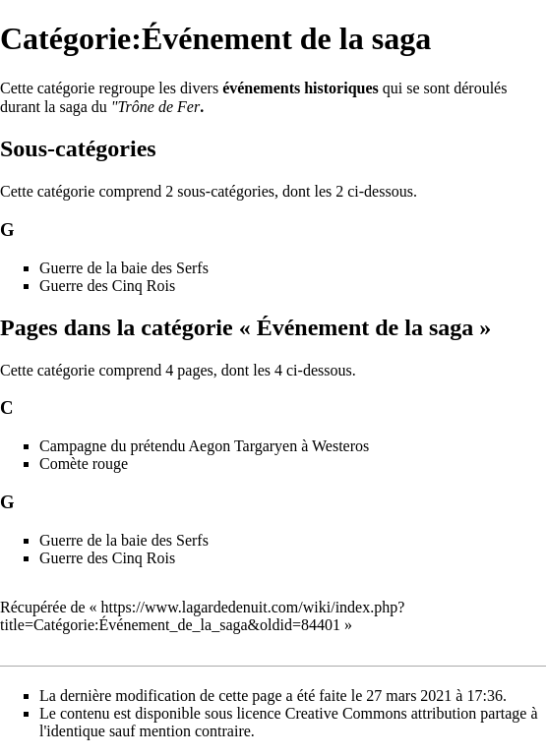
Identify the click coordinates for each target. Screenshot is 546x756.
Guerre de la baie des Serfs (124, 268)
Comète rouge (84, 464)
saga (73, 107)
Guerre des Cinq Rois (107, 286)
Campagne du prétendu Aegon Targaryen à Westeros (204, 446)
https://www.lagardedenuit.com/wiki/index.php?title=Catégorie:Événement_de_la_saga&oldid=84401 (202, 616)
